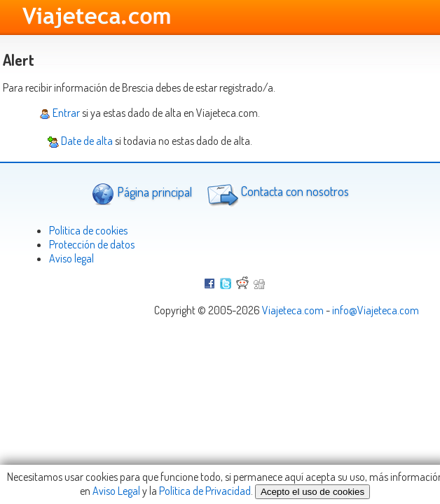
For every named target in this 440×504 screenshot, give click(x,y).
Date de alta (80, 141)
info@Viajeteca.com (376, 310)
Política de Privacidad (205, 491)
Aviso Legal (116, 491)
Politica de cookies (88, 230)
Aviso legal (71, 258)
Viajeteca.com (293, 310)
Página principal (142, 194)
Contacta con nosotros (276, 193)
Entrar (60, 113)
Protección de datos (92, 244)
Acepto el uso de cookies (312, 492)
